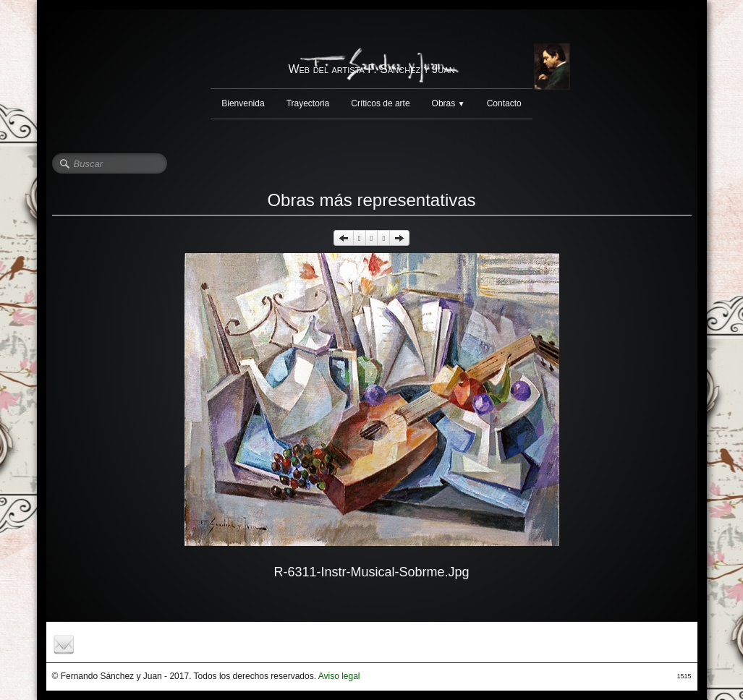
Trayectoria (308, 103)
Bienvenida (243, 103)
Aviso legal (339, 676)
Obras (449, 103)
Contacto (504, 103)
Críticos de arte (380, 103)
